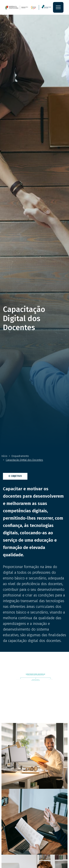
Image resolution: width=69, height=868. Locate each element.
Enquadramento (20, 456)
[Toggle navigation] (58, 7)
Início (4, 456)
